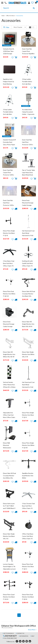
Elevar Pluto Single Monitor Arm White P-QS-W (28, 445)
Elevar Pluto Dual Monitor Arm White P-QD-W (9, 294)
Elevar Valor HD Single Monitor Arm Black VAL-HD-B (28, 324)
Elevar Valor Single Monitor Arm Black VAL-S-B (9, 536)
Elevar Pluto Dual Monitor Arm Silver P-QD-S (28, 567)
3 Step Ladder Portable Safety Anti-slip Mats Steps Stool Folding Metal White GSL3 (28, 84)
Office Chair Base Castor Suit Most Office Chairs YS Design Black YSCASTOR (28, 539)
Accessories (20, 16)
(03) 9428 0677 (10, 636)
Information (24, 636)
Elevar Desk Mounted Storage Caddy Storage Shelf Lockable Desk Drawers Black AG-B (9, 326)
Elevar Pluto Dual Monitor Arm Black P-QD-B (28, 597)
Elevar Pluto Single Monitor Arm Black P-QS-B (9, 233)
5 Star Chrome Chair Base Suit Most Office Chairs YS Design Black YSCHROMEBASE (28, 508)
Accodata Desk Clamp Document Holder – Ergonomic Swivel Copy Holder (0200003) (28, 114)
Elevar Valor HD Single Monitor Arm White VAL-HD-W (9, 354)
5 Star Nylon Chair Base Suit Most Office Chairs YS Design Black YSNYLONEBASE (9, 266)
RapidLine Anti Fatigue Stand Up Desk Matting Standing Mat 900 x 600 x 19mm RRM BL (9, 84)
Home (3, 16)
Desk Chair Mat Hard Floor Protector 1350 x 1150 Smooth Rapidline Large (28, 145)
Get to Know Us (9, 633)
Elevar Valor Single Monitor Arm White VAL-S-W (28, 354)
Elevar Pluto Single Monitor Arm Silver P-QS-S (28, 415)
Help (33, 636)
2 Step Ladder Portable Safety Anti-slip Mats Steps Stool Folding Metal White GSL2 (9, 114)
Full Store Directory (10, 638)
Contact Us (20, 633)
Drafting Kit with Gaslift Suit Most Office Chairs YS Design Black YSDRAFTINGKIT (28, 266)
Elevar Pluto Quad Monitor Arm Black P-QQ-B (9, 597)
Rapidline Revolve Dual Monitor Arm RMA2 (28, 476)
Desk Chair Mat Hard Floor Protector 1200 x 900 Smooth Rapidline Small (8, 205)
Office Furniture (10, 16)
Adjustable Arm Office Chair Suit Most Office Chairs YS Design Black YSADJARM (9, 417)
